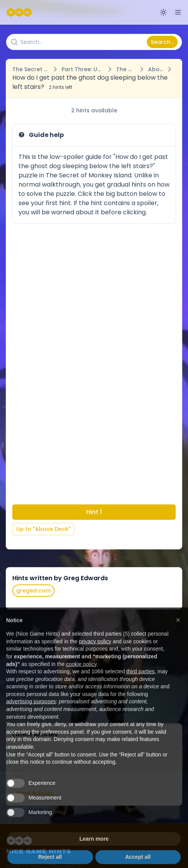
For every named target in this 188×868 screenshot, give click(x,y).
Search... (162, 42)
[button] (178, 633)
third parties (141, 685)
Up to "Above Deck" (43, 529)
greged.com (33, 591)
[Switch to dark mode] (163, 12)
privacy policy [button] (95, 654)
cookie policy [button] (81, 677)
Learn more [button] (94, 852)
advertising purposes (31, 715)
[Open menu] (178, 12)
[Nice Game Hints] (20, 12)
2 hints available (94, 110)
